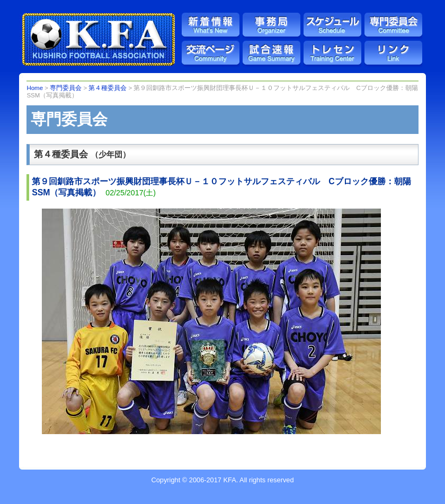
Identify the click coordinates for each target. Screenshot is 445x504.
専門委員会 (66, 88)
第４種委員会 (108, 88)
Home (35, 88)
